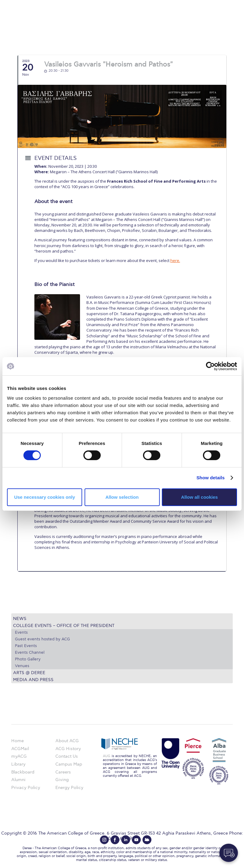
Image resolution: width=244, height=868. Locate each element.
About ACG (67, 741)
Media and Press (33, 680)
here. (175, 260)
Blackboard (23, 772)
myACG (19, 756)
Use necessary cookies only (44, 497)
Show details (211, 478)
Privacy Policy (26, 788)
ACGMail (20, 749)
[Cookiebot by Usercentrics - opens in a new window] (210, 366)
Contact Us (67, 756)
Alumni (18, 780)
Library (18, 764)
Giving (62, 780)
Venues (22, 666)
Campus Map (69, 764)
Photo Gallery (28, 659)
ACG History (68, 749)
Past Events (26, 646)
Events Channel (30, 653)
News (20, 619)
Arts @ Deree (29, 673)
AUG (106, 756)
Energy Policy (69, 788)
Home (17, 741)
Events (21, 632)
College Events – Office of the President (64, 626)
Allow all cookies (199, 497)
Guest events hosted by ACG (42, 639)
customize (218, 4)
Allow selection (122, 497)
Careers (63, 772)
